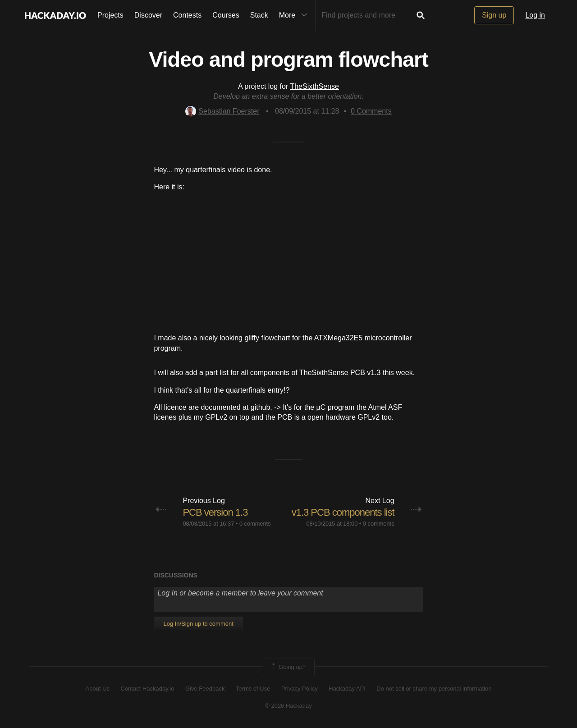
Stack (259, 15)
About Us (98, 689)
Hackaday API (347, 689)
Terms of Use (253, 689)
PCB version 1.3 (215, 512)
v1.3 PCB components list (343, 512)
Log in (535, 15)
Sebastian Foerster (222, 111)
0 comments (255, 524)
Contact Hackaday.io (148, 689)
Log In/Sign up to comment (198, 624)
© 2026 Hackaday (288, 706)
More (295, 15)
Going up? (288, 667)
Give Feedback (205, 689)
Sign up (494, 15)
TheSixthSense (314, 86)
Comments (371, 111)
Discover (148, 15)
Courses (226, 15)
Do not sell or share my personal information (434, 689)
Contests (187, 15)
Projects (110, 15)
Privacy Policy (300, 689)
